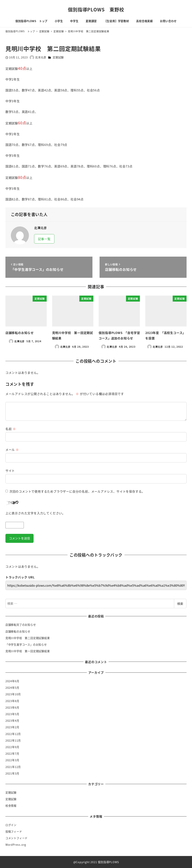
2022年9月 (12, 747)
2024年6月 (12, 681)
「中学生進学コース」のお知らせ (26, 645)
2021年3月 (12, 773)
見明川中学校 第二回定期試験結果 (28, 638)
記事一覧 (44, 239)
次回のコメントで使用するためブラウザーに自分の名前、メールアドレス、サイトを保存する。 (77, 491)
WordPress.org (16, 845)
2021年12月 (13, 767)
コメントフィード (16, 838)
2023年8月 (12, 701)
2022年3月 (12, 760)
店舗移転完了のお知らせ (21, 625)
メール (12, 450)
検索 (180, 604)
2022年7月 (12, 754)
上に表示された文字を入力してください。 (35, 513)
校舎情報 (11, 806)
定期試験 (58, 57)
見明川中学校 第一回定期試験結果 (28, 651)
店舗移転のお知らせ (18, 631)
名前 (11, 429)
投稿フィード (14, 831)
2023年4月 (12, 721)
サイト (10, 471)
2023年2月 (12, 727)
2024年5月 (12, 688)
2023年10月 (13, 694)
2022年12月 (13, 734)
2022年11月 (13, 740)
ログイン (11, 825)
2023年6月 (12, 707)
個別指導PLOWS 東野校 (96, 9)
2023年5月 (12, 714)
